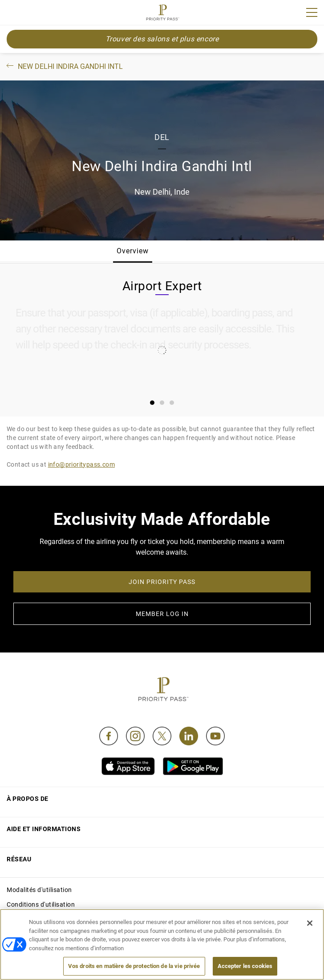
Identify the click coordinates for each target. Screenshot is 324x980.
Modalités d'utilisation (39, 890)
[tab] (152, 403)
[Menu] (312, 12)
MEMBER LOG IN (162, 614)
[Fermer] (310, 923)
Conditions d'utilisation (41, 904)
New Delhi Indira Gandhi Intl (64, 66)
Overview (133, 251)
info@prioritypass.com (81, 464)
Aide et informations (44, 829)
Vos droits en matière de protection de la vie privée (134, 966)
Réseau (19, 859)
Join (12, 14)
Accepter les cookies (245, 966)
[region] (162, 944)
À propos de (28, 799)
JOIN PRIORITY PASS (162, 582)
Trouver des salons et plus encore (162, 39)
